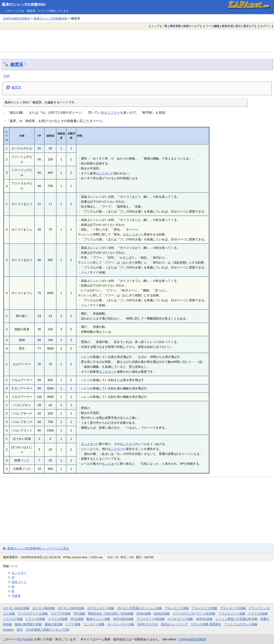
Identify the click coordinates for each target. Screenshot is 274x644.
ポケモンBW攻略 (44, 608)
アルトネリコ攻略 (177, 608)
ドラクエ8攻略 (35, 619)
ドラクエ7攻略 (13, 619)
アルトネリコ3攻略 (233, 608)
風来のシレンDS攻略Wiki (24, 5)
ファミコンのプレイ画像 (241, 624)
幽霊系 (17, 65)
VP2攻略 (79, 614)
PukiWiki (28, 639)
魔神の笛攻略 (54, 624)
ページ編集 (212, 26)
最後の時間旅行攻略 (28, 624)
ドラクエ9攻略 (58, 619)
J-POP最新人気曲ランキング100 (48, 630)
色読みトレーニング (174, 624)
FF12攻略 (77, 619)
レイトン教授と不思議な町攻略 (237, 619)
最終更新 (175, 26)
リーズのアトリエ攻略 (33, 614)
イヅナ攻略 (73, 624)
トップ (155, 26)
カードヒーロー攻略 (121, 624)
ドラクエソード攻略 (232, 614)
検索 (186, 26)
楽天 (20, 630)
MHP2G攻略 (204, 619)
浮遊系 (16, 596)
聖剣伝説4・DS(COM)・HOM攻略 (111, 614)
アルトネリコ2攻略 (205, 608)
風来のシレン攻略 (98, 619)
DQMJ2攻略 (162, 614)
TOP (7, 76)
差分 (238, 26)
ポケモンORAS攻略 (71, 608)
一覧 (165, 26)
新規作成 (227, 26)
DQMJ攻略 (144, 614)
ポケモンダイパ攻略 (101, 608)
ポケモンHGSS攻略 (16, 608)
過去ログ (249, 26)
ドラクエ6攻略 (258, 614)
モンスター (112, 112)
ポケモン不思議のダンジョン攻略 (140, 608)
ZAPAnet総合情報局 (16, 18)
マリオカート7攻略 (180, 619)
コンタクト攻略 (94, 624)
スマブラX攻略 (61, 614)
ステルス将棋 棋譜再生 (206, 624)
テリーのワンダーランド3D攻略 (194, 614)
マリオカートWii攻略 (151, 619)
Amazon (8, 630)
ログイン (266, 26)
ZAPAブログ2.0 (147, 624)
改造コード (19, 582)
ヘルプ (195, 26)
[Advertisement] (137, 41)
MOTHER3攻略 (124, 619)
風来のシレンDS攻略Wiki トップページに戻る (38, 548)
